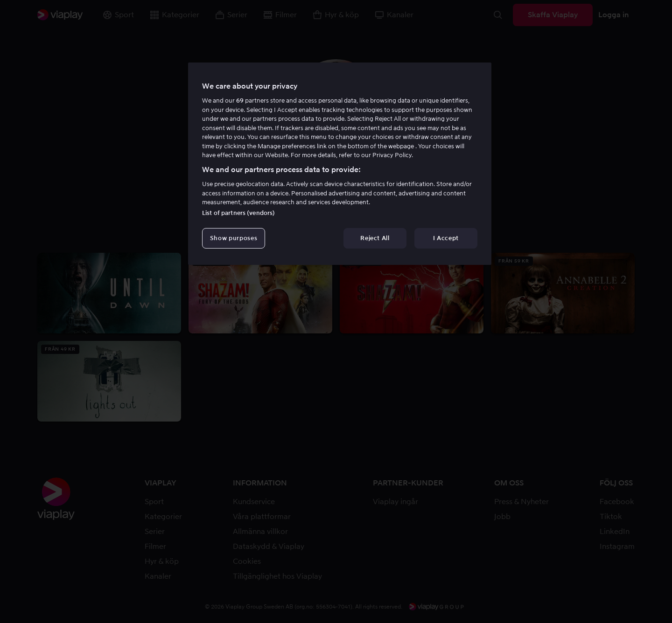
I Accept (446, 238)
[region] (340, 164)
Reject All (375, 238)
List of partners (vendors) (238, 213)
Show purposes (234, 238)
